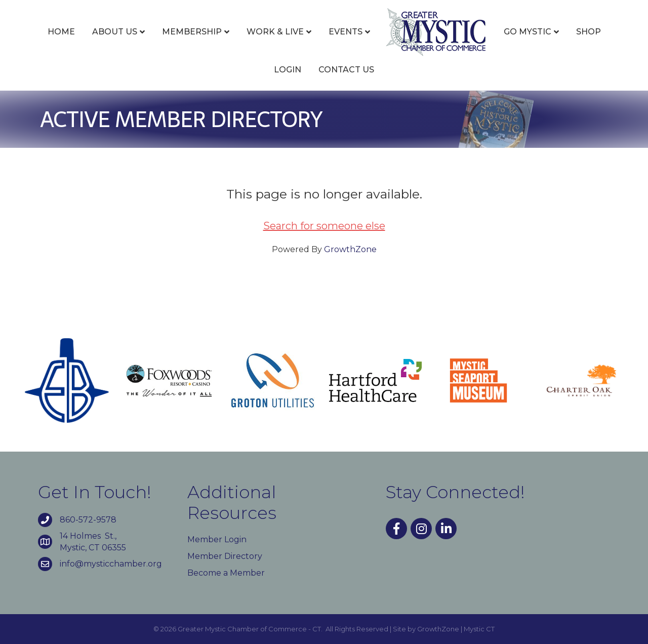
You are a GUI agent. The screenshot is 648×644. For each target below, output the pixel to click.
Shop (589, 32)
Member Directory (225, 556)
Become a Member (226, 573)
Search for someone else (324, 226)
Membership (192, 32)
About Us (115, 32)
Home (61, 32)
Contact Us (346, 70)
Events (346, 32)
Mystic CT (479, 629)
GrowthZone (350, 249)
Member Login (217, 539)
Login (288, 70)
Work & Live (275, 32)
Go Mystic (528, 32)
